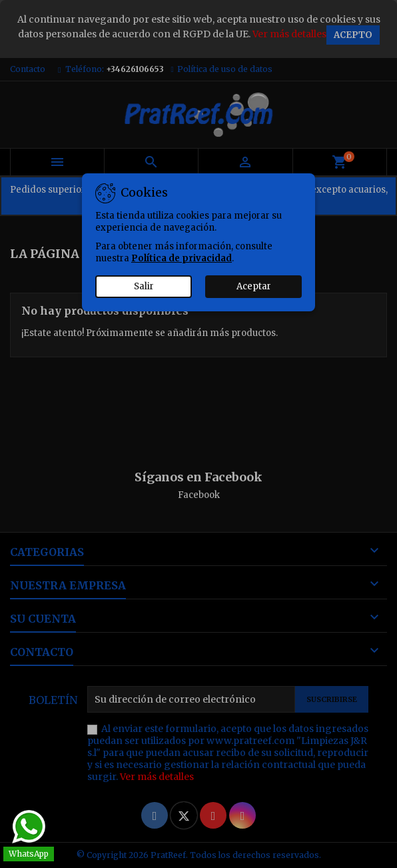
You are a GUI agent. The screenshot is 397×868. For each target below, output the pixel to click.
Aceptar (254, 286)
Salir (144, 286)
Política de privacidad (182, 258)
